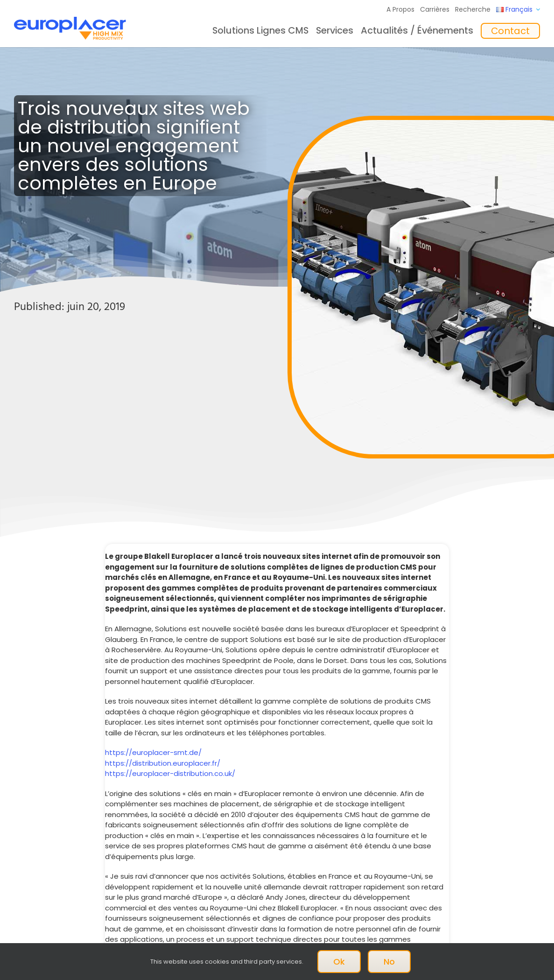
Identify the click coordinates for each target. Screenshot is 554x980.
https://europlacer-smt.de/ (153, 752)
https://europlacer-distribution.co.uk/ (170, 773)
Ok (339, 962)
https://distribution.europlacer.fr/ (163, 763)
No (389, 962)
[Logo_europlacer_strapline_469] (70, 20)
